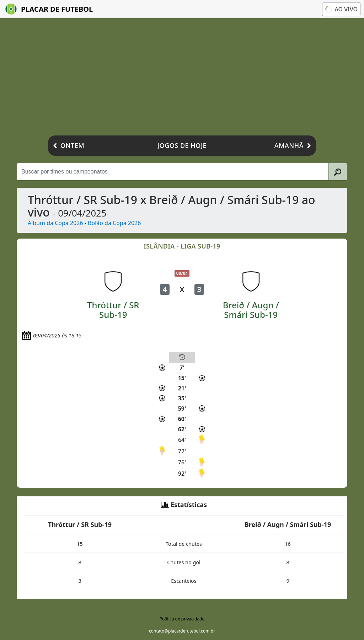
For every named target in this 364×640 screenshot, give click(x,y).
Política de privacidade (182, 619)
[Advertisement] (182, 79)
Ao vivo (341, 9)
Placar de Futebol (49, 9)
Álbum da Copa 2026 (55, 223)
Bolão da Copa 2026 (114, 223)
